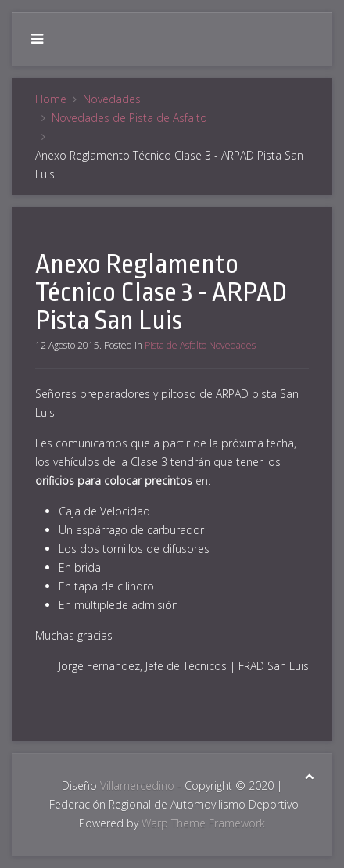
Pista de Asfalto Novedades (200, 345)
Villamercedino (137, 786)
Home (51, 99)
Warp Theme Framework (203, 823)
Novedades (112, 99)
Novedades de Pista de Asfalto (129, 118)
